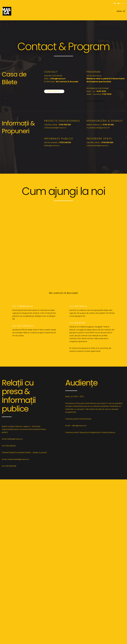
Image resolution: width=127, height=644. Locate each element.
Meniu (121, 11)
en (115, 3)
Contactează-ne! (53, 91)
